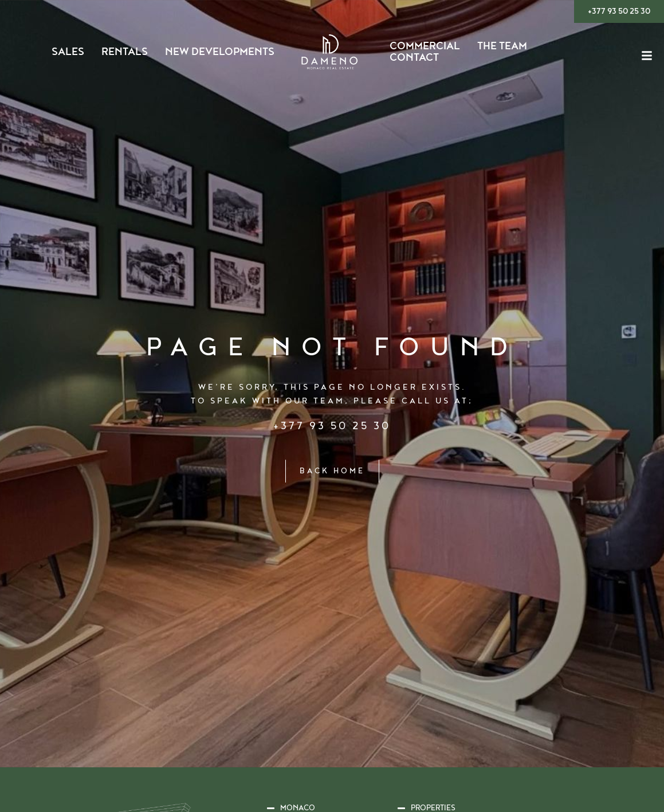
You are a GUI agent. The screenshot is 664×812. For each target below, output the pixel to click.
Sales (68, 52)
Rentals (125, 52)
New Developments (220, 52)
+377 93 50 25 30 (332, 425)
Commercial (425, 46)
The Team (502, 46)
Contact (414, 58)
